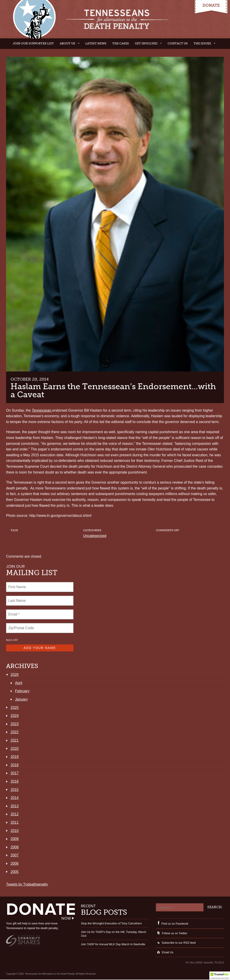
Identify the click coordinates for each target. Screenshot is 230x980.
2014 (15, 798)
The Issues (202, 43)
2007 (15, 856)
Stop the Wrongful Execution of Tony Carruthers (111, 924)
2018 (15, 765)
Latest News (96, 43)
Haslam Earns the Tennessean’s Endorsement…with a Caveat (113, 390)
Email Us (165, 953)
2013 (15, 806)
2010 (15, 831)
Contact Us (178, 43)
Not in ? (12, 640)
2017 (15, 774)
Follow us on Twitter (172, 934)
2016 (15, 782)
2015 (15, 790)
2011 (15, 823)
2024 (15, 716)
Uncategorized (95, 536)
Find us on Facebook (172, 924)
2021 (15, 741)
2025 (15, 708)
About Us (67, 43)
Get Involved (146, 43)
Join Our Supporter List (33, 43)
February (22, 691)
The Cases (121, 43)
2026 (15, 675)
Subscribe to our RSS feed (176, 943)
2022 (15, 732)
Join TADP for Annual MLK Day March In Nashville (113, 945)
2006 (15, 864)
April (19, 683)
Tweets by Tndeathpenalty (27, 885)
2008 (15, 848)
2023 (15, 724)
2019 (15, 757)
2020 (15, 749)
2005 (15, 872)
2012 (15, 815)
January (21, 700)
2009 (15, 839)
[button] (220, 976)
